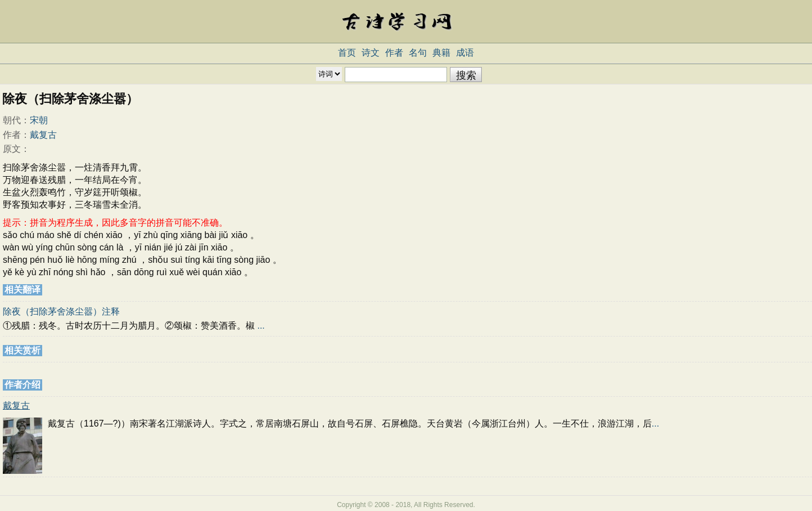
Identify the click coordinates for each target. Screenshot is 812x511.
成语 (465, 53)
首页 (347, 53)
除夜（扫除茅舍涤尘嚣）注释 (61, 311)
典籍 (441, 53)
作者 (394, 53)
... (261, 326)
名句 (418, 53)
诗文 (371, 53)
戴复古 (43, 135)
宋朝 (39, 120)
